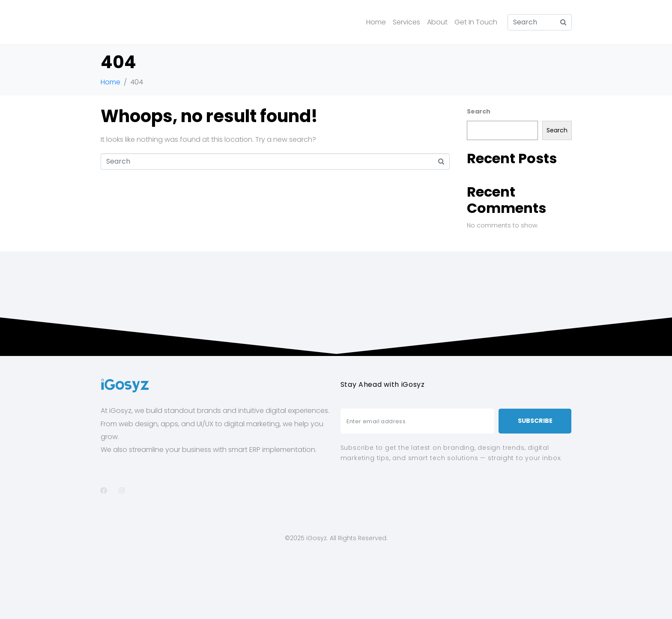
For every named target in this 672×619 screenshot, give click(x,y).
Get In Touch (476, 22)
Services (406, 22)
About (437, 22)
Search (479, 111)
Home (376, 22)
